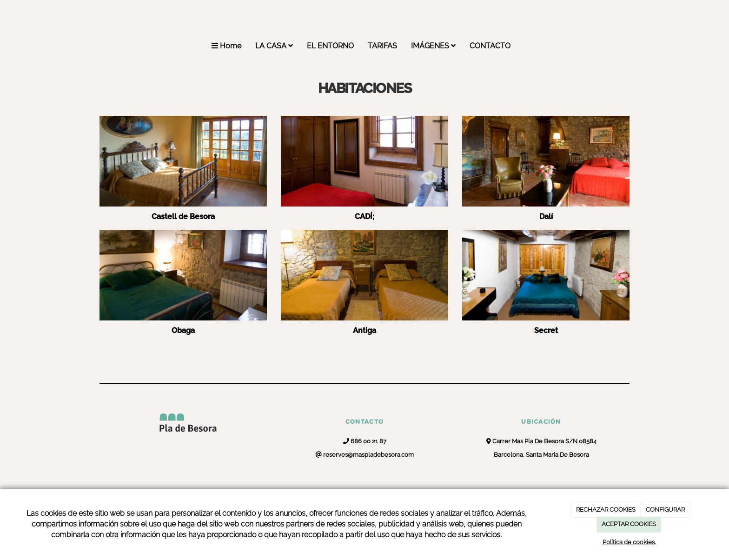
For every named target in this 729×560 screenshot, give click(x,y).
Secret (546, 330)
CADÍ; (364, 217)
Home (226, 46)
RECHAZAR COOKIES (606, 510)
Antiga (364, 330)
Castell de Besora (183, 217)
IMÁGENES (433, 46)
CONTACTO (490, 46)
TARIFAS (382, 46)
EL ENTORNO (330, 46)
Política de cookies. (629, 542)
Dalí (546, 217)
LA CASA (274, 46)
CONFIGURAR (665, 510)
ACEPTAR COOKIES (629, 524)
